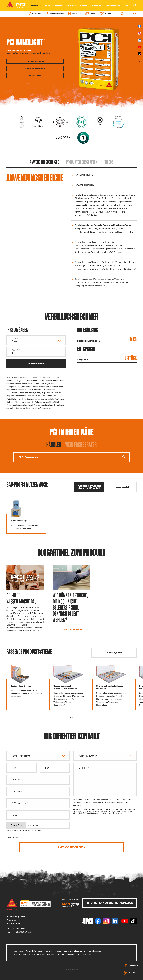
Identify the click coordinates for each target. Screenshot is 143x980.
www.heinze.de (38, 955)
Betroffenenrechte (96, 951)
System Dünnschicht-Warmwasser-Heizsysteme (66, 687)
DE (134, 14)
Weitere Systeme (114, 653)
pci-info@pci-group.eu (120, 802)
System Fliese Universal (21, 686)
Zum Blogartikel (71, 630)
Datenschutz (31, 951)
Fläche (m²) (16, 350)
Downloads (35, 76)
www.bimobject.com (22, 955)
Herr (14, 768)
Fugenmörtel (122, 487)
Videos (109, 162)
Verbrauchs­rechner (35, 68)
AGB (40, 951)
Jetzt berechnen (36, 363)
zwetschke (76, 969)
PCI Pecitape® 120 (19, 521)
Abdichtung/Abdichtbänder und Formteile (89, 487)
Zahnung (15, 338)
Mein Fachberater (81, 445)
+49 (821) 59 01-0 (21, 929)
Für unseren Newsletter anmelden (109, 903)
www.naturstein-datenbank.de (79, 955)
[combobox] (134, 5)
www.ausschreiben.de (56, 955)
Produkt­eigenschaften (82, 162)
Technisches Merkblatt (35, 61)
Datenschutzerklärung (125, 800)
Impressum (18, 951)
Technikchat (131, 966)
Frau (47, 768)
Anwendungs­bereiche (44, 162)
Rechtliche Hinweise (53, 951)
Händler (54, 445)
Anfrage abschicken (71, 847)
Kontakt (129, 973)
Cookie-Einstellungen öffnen (75, 951)
